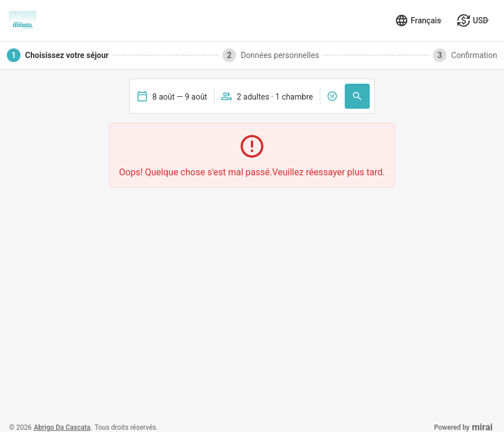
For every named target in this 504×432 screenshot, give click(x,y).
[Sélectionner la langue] (418, 20)
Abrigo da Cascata (62, 427)
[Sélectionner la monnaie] (472, 20)
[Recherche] (357, 96)
